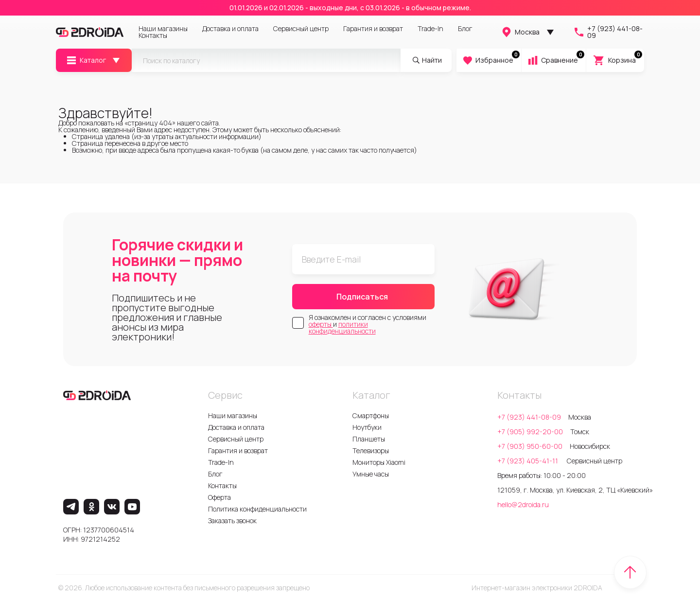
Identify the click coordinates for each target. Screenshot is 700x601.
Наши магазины (163, 29)
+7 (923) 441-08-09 (608, 32)
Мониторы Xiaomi (379, 462)
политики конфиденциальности (342, 327)
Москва (520, 32)
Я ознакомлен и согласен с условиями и (367, 324)
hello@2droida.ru (523, 504)
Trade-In (430, 29)
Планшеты (369, 439)
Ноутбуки (367, 427)
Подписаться (362, 297)
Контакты (153, 35)
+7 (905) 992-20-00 (530, 432)
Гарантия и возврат (373, 29)
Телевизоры (371, 451)
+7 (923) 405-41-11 (528, 461)
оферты (321, 324)
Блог (465, 29)
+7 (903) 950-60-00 (530, 446)
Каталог (86, 60)
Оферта (219, 497)
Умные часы (371, 474)
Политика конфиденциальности (257, 509)
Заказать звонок (232, 521)
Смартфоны (371, 415)
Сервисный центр (301, 29)
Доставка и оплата (230, 29)
